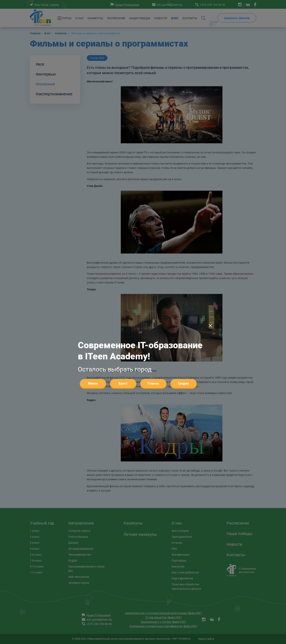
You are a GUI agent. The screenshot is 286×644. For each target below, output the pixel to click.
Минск (93, 301)
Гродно (184, 301)
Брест (123, 301)
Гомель (153, 301)
